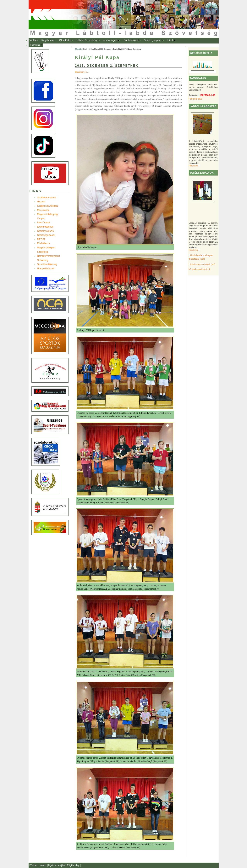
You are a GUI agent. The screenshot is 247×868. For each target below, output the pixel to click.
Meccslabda (43, 210)
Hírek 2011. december (103, 49)
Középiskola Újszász (48, 206)
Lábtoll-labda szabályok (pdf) (202, 264)
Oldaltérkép (66, 40)
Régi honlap (48, 40)
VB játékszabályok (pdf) (200, 269)
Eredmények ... (82, 72)
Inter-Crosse (44, 223)
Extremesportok (45, 227)
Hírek (171, 40)
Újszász (41, 202)
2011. (91, 49)
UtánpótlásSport (46, 269)
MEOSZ (41, 239)
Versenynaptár (153, 40)
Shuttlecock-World (47, 198)
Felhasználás (196, 99)
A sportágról (110, 40)
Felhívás (35, 45)
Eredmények (131, 40)
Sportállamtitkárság (47, 264)
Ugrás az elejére (57, 865)
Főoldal (33, 40)
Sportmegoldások (46, 235)
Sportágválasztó (46, 231)
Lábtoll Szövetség (87, 40)
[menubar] (106, 43)
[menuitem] (33, 40)
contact (43, 865)
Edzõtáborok (44, 243)
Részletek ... (194, 166)
